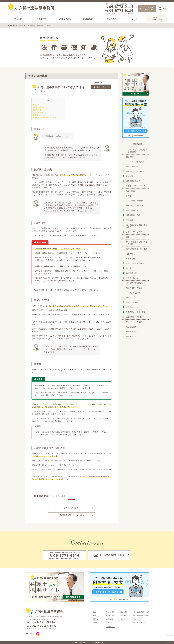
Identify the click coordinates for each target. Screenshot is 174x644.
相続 (94, 615)
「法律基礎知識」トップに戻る (71, 515)
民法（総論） (131, 190)
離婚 (94, 612)
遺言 (128, 235)
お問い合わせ (137, 619)
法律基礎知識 (157, 19)
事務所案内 (111, 19)
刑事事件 (129, 252)
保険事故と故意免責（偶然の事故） (136, 224)
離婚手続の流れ (132, 271)
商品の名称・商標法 (134, 285)
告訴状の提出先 (39, 107)
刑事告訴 (36, 104)
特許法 (128, 266)
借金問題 (96, 622)
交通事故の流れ (132, 333)
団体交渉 (109, 622)
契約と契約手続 (132, 299)
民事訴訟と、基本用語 (135, 171)
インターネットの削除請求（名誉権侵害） (136, 151)
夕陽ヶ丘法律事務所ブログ (141, 612)
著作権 (128, 195)
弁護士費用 (42, 19)
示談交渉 (129, 176)
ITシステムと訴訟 (133, 290)
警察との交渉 (38, 112)
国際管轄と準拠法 (133, 180)
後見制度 (129, 219)
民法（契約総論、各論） (135, 261)
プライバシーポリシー (139, 622)
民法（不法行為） (133, 166)
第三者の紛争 (131, 323)
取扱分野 (18, 19)
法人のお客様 (110, 612)
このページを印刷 (101, 87)
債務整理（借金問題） (135, 280)
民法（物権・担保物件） (135, 199)
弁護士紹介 (88, 19)
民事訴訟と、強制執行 (135, 314)
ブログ (135, 19)
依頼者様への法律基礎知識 (141, 615)
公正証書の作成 (132, 304)
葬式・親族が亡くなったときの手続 (136, 241)
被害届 (35, 115)
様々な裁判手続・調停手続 (136, 247)
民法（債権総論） (133, 209)
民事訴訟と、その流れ (135, 204)
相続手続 (129, 156)
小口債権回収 (110, 626)
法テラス (129, 295)
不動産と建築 (131, 256)
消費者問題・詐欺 (133, 214)
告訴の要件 (37, 110)
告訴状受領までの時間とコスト (44, 117)
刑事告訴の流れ (132, 328)
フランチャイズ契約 (134, 319)
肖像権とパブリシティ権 (135, 185)
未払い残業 (110, 619)
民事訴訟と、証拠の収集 (135, 309)
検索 (164, 9)
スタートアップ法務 (134, 230)
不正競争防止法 (132, 276)
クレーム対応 (110, 615)
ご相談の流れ (65, 19)
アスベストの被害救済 (135, 161)
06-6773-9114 (121, 7)
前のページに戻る (71, 508)
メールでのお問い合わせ (150, 9)
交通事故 (96, 619)
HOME (10, 26)
